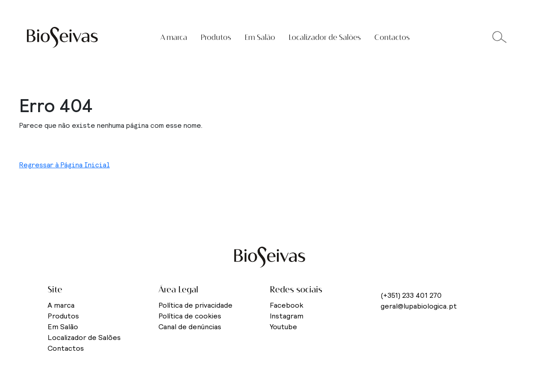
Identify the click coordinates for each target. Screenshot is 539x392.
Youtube (283, 327)
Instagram (287, 316)
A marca (61, 305)
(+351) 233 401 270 (411, 295)
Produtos (63, 316)
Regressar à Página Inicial (65, 165)
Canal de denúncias (190, 327)
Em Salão (260, 37)
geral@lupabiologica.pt (419, 306)
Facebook (287, 305)
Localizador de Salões (325, 37)
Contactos (392, 37)
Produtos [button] (216, 37)
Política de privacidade (195, 305)
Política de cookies (190, 316)
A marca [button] (174, 37)
